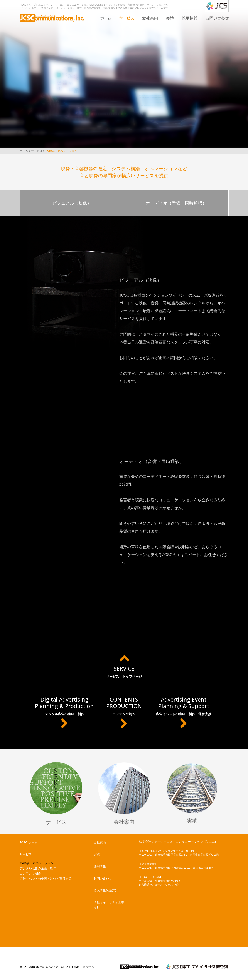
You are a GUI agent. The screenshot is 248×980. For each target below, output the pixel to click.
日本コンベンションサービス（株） (170, 851)
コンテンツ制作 (124, 713)
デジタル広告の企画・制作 (64, 713)
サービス (127, 18)
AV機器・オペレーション (61, 151)
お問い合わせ (217, 18)
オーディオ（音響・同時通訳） (176, 203)
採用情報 (190, 18)
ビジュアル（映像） (72, 203)
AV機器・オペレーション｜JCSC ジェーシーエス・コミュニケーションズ (52, 17)
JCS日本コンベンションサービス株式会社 (197, 967)
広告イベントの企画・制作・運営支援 (184, 713)
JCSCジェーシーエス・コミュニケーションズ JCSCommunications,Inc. (140, 967)
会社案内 (150, 18)
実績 (170, 18)
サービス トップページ (124, 665)
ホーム (106, 18)
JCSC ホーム (29, 842)
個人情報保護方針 (106, 890)
